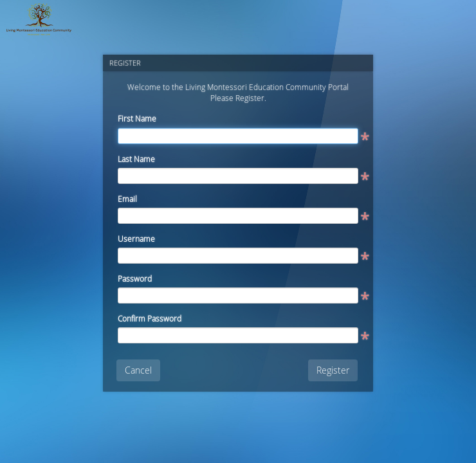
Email (127, 199)
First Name (137, 118)
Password (135, 278)
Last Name (136, 159)
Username (136, 239)
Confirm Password (150, 318)
